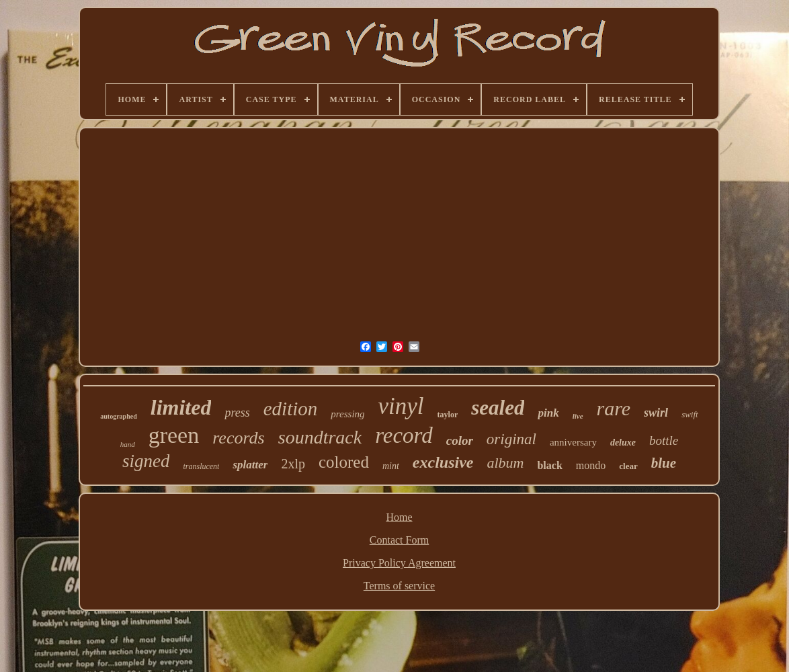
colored (344, 462)
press (237, 413)
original (511, 439)
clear (628, 466)
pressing (347, 414)
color (460, 440)
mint (391, 466)
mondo (591, 465)
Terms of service (399, 586)
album (505, 463)
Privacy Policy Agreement (399, 563)
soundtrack (320, 437)
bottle (664, 440)
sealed (498, 408)
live (578, 416)
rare (614, 408)
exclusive (443, 462)
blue (664, 463)
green (174, 435)
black (549, 465)
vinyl (401, 406)
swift (690, 414)
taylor (448, 415)
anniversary (573, 442)
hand (128, 444)
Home (399, 517)
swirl (656, 413)
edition (291, 409)
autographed (118, 416)
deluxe (623, 443)
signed (146, 461)
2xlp (293, 464)
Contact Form (399, 540)
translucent (201, 466)
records (239, 438)
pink (548, 413)
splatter (250, 465)
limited (181, 407)
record (404, 435)
